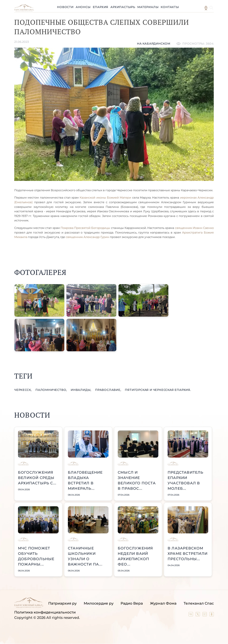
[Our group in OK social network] (212, 615)
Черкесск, (23, 390)
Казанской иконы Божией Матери (105, 198)
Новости (65, 7)
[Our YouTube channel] (205, 615)
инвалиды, (81, 390)
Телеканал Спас (199, 603)
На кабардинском (154, 44)
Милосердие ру (99, 603)
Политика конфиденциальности (45, 612)
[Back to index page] (24, 10)
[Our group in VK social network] (191, 615)
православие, (109, 390)
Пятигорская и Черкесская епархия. (158, 390)
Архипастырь (123, 7)
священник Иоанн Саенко (194, 228)
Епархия (101, 7)
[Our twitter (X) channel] (198, 615)
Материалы (148, 7)
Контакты (170, 7)
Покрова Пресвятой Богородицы (85, 228)
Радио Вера (132, 603)
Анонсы (83, 7)
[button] (39, 300)
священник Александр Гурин (88, 237)
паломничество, (52, 390)
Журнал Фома (163, 603)
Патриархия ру (62, 603)
